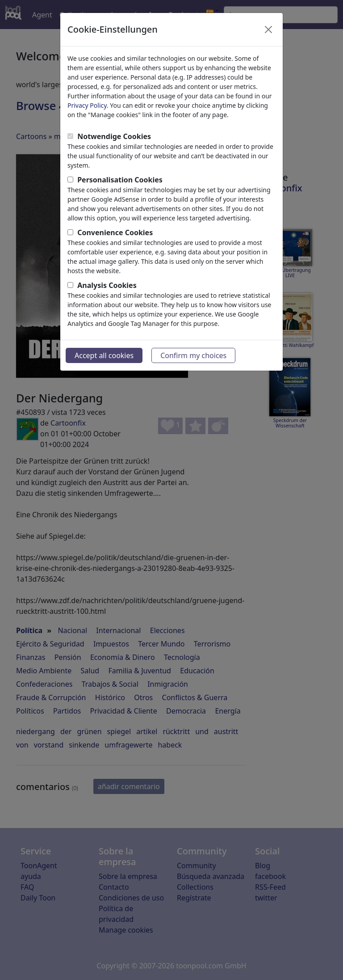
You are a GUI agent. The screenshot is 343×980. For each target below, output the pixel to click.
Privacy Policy (87, 105)
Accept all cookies (104, 355)
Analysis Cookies (107, 285)
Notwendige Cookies (114, 136)
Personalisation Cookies (120, 180)
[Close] (268, 30)
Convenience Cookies (115, 232)
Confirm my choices (193, 355)
